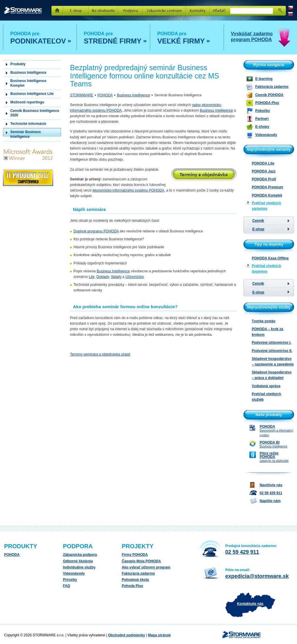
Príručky (70, 580)
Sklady (116, 277)
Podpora (131, 11)
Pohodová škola (135, 580)
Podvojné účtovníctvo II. (272, 351)
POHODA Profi (264, 179)
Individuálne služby (79, 567)
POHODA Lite (263, 163)
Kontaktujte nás (250, 604)
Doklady (103, 277)
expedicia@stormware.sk (257, 576)
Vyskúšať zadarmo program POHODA (252, 37)
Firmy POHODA (135, 555)
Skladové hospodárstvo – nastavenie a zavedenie (273, 362)
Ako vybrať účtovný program (146, 567)
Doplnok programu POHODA (96, 231)
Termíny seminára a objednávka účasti (100, 354)
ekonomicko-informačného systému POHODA (129, 190)
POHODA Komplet (267, 195)
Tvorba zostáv (264, 321)
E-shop (76, 11)
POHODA (105, 95)
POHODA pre (41, 38)
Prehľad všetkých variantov (266, 206)
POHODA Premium (267, 187)
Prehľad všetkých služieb (266, 397)
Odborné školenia (78, 561)
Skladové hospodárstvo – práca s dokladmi (272, 375)
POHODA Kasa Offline (270, 258)
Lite (92, 277)
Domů (57, 11)
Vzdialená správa (266, 386)
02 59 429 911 (242, 552)
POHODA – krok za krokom (267, 332)
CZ (291, 8)
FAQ (67, 586)
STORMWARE (23, 10)
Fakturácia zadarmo (138, 573)
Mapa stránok (159, 635)
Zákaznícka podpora (80, 555)
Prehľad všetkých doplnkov (266, 269)
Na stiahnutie (104, 11)
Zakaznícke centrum (164, 11)
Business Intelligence (133, 95)
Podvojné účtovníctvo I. (272, 343)
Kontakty (198, 11)
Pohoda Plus (132, 586)
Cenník (258, 221)
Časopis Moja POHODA (141, 561)
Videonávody (74, 573)
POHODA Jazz (264, 171)
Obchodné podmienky (126, 635)
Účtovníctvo (135, 277)
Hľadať (280, 11)
